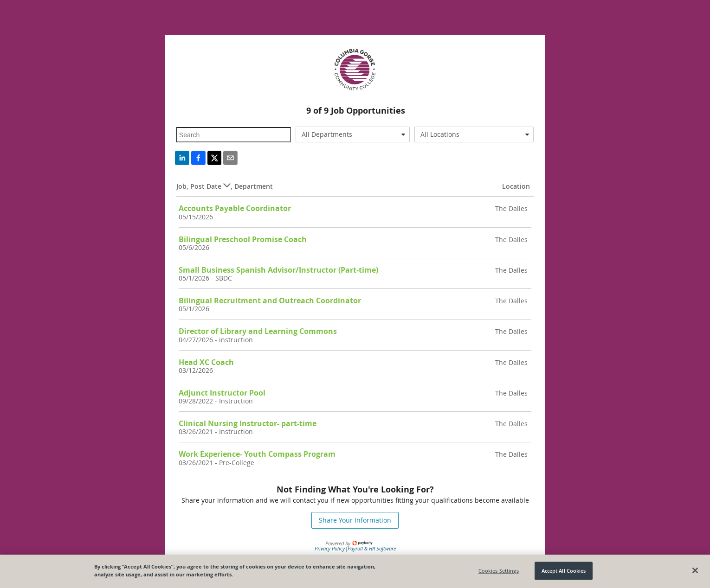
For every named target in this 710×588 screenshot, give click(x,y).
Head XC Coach (206, 362)
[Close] (695, 570)
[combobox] (353, 134)
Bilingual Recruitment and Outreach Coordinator (270, 300)
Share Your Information (355, 520)
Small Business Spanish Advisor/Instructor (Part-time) (278, 270)
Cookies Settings (499, 571)
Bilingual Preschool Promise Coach (243, 239)
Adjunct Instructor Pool (222, 393)
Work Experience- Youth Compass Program (257, 454)
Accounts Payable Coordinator (235, 208)
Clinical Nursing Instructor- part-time (248, 423)
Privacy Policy (330, 548)
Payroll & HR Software (372, 548)
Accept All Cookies (564, 571)
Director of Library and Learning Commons (258, 331)
